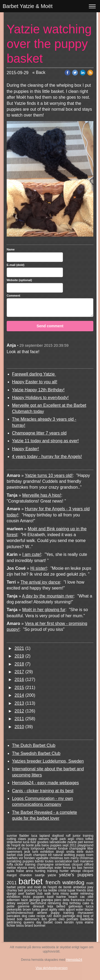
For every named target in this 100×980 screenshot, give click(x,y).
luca (35, 836)
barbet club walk (39, 894)
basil (52, 897)
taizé (25, 900)
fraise (21, 871)
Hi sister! (39, 568)
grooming (31, 890)
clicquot (88, 871)
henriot (88, 868)
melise (12, 868)
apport (71, 910)
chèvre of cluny (19, 848)
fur (41, 890)
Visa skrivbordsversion (52, 968)
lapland (46, 836)
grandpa (48, 900)
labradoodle (59, 842)
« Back (39, 72)
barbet (32, 881)
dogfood (59, 836)
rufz (50, 916)
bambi (40, 861)
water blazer (85, 910)
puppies (40, 897)
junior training (83, 836)
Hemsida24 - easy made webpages (45, 783)
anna (30, 871)
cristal (63, 890)
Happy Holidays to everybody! (40, 398)
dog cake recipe (34, 916)
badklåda (87, 919)
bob (21, 919)
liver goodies (40, 842)
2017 (19, 672)
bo (75, 868)
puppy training (64, 913)
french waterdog (66, 882)
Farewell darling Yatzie (34, 374)
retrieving (55, 903)
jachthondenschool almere (29, 913)
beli (21, 890)
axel (22, 894)
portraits (73, 919)
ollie (91, 897)
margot (13, 875)
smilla (72, 852)
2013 (19, 703)
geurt (45, 910)
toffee (89, 839)
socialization (64, 861)
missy (66, 894)
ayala (11, 871)
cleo (63, 919)
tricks (28, 897)
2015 (19, 688)
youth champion (36, 855)
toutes (50, 861)
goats (54, 919)
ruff (69, 836)
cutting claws (17, 839)
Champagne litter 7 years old (39, 433)
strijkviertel (15, 842)
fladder (25, 836)
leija (52, 906)
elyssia (23, 868)
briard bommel (35, 926)
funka (36, 910)
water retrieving (82, 894)
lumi (36, 852)
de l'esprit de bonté (58, 887)
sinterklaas (63, 865)
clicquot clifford (83, 865)
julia (38, 845)
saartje (41, 875)
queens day (33, 922)
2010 (19, 727)
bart (77, 861)
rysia (81, 922)
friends (82, 890)
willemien (14, 900)
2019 (19, 656)
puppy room (85, 855)
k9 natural (56, 855)
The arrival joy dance (40, 582)
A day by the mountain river (48, 596)
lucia (27, 842)
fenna (68, 868)
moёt (90, 883)
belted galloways (71, 906)
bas (80, 868)
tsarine (62, 897)
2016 (19, 680)
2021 (19, 648)
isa (46, 890)
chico (81, 839)
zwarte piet (75, 842)
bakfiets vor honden (21, 858)
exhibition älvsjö (53, 852)
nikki (62, 910)
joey (90, 887)
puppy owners (39, 839)
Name (11, 249)
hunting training (47, 871)
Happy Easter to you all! (35, 382)
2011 (19, 719)
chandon (27, 875)
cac (84, 897)
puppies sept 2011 (64, 845)
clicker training (26, 865)
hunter (65, 871)
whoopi (76, 871)
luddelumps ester (50, 868)
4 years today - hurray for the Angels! (47, 457)
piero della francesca (70, 900)
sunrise (13, 836)
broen (27, 910)
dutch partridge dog (68, 916)
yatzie (53, 875)
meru (33, 868)
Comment (13, 296)
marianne (87, 861)
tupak (72, 890)
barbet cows (54, 922)
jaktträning (15, 922)
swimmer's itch (37, 919)
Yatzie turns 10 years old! (49, 475)
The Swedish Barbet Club (36, 753)
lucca (90, 906)
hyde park (59, 839)
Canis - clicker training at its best (43, 791)
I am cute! (32, 554)
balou (46, 845)
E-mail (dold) (16, 265)
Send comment (50, 326)
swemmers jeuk (19, 852)
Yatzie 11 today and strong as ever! (45, 441)
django (12, 894)
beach (74, 897)
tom (67, 858)
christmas (57, 858)
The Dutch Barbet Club (34, 745)
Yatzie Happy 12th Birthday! (38, 390)
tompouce (38, 848)
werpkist (24, 903)
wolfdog (70, 855)
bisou (21, 926)
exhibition (15, 897)
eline (81, 852)
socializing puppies (21, 861)
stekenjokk (15, 910)
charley (12, 890)
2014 (19, 695)
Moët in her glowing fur (44, 610)
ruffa (11, 865)
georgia (35, 900)
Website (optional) (19, 280)
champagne (46, 865)
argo (72, 839)
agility (54, 910)
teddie (53, 890)
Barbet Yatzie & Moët (28, 6)
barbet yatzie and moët (25, 887)
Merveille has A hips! (42, 495)
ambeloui (80, 887)
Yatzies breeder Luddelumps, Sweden (48, 761)
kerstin (70, 922)
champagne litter (81, 848)
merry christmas (82, 858)
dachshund (39, 903)
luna (57, 894)
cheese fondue (58, 848)
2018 (19, 664)
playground (85, 845)
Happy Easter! (25, 449)
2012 (19, 711)
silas (90, 890)
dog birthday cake (77, 903)
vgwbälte (43, 858)
